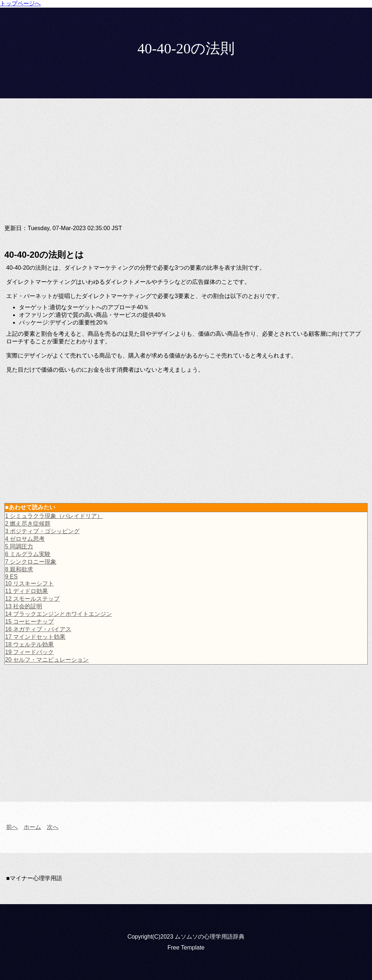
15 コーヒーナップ (29, 622)
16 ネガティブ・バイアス (38, 629)
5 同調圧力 (19, 546)
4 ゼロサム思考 (25, 539)
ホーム (32, 827)
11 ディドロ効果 (27, 591)
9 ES (11, 577)
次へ (53, 827)
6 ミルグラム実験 (28, 554)
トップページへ (20, 3)
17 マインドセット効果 (35, 637)
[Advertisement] (186, 167)
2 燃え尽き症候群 (28, 524)
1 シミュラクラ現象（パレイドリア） (54, 516)
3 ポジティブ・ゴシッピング (42, 531)
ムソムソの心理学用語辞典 (210, 937)
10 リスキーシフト (29, 583)
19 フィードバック (29, 652)
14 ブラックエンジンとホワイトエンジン (58, 614)
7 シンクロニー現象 (31, 562)
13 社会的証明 (24, 606)
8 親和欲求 (19, 569)
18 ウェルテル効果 (29, 644)
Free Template (186, 948)
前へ (12, 827)
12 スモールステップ (32, 599)
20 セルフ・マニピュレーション (47, 660)
